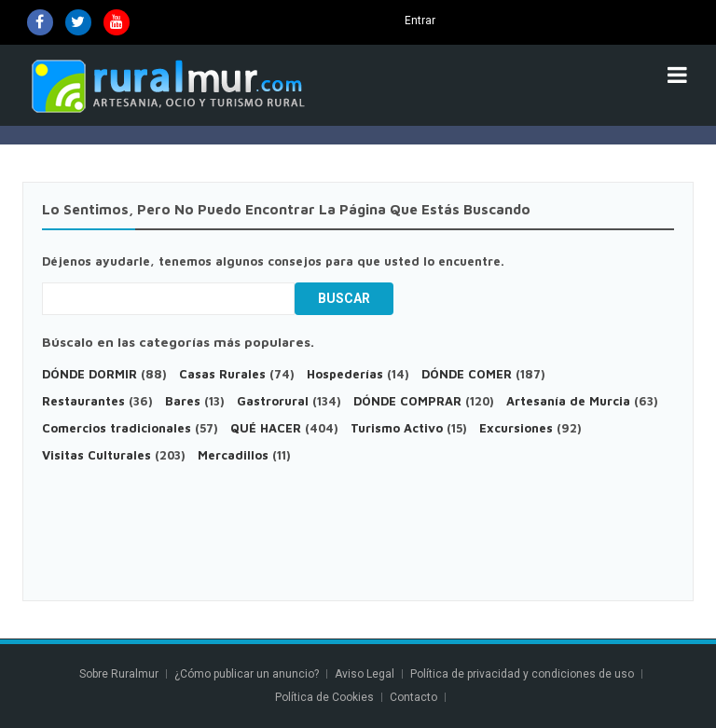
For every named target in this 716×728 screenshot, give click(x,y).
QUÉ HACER (266, 428)
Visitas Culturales (96, 455)
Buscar (344, 298)
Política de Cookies (324, 697)
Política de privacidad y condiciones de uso (522, 674)
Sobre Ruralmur (119, 674)
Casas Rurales (222, 374)
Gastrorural (273, 401)
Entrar (420, 21)
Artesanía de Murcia (568, 401)
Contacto (415, 697)
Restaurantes (83, 401)
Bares (183, 401)
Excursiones (518, 428)
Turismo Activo (397, 428)
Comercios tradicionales (117, 428)
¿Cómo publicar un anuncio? (247, 674)
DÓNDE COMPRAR (407, 401)
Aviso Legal (365, 674)
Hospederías (345, 374)
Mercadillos (233, 455)
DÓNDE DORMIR (89, 374)
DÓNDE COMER (467, 374)
